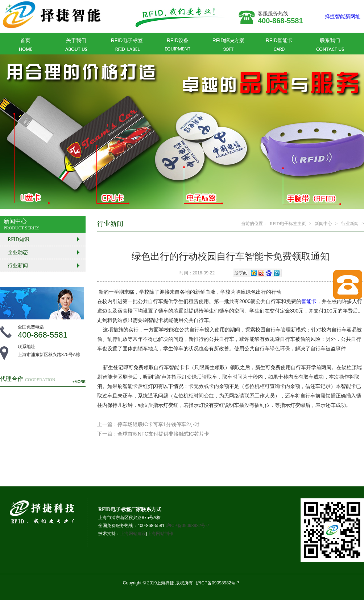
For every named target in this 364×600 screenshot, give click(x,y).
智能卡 (309, 301)
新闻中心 (323, 224)
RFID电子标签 (127, 45)
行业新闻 (350, 224)
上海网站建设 (133, 534)
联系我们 (330, 45)
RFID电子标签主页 (288, 224)
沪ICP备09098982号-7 (187, 526)
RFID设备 (178, 45)
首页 (26, 45)
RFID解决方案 (229, 45)
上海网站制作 (160, 534)
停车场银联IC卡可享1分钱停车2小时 (158, 424)
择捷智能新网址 (343, 16)
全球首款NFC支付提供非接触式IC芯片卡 (163, 434)
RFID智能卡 (279, 45)
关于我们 (76, 45)
